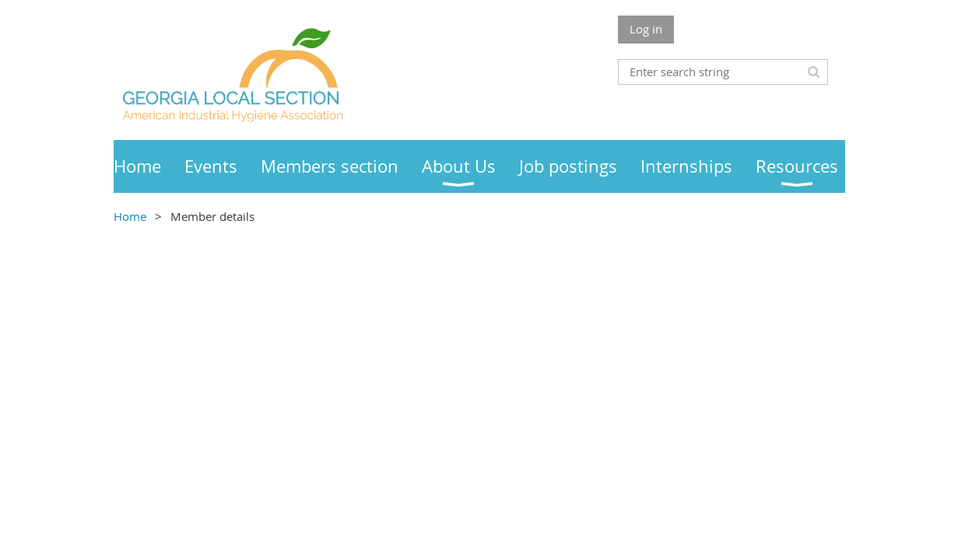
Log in (646, 29)
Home (130, 216)
